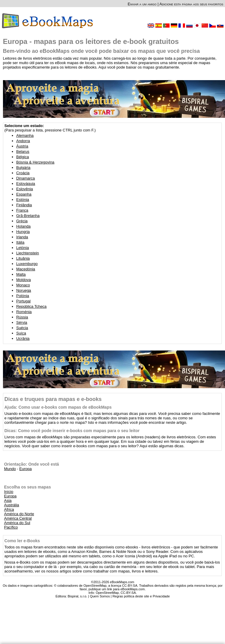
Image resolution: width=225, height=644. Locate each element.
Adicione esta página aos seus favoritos (191, 4)
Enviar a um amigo (142, 4)
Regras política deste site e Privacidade (141, 596)
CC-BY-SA (128, 593)
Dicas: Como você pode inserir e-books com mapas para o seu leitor (72, 431)
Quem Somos (100, 596)
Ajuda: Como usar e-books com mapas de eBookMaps (58, 407)
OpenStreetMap (107, 593)
